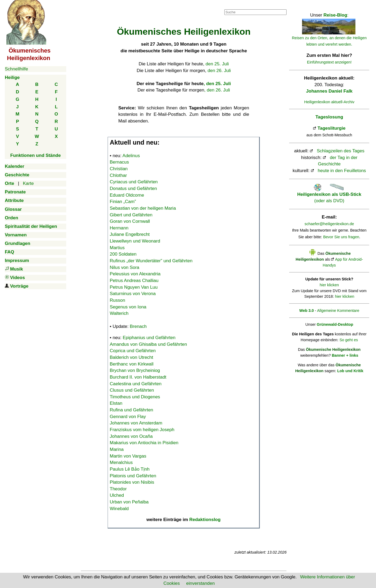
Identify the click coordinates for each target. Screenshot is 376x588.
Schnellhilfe (16, 69)
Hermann (119, 228)
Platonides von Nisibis (132, 482)
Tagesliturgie (332, 128)
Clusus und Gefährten (132, 390)
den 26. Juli (219, 71)
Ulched (117, 495)
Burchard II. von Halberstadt (138, 377)
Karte (28, 183)
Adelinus (131, 156)
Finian (123, 202)
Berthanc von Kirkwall (132, 364)
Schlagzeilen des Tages (340, 151)
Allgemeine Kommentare (338, 311)
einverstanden (200, 583)
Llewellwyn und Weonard (135, 241)
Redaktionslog (205, 520)
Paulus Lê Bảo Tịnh (130, 469)
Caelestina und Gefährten (136, 384)
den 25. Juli (217, 64)
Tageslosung (329, 117)
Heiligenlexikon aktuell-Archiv (329, 102)
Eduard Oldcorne (127, 195)
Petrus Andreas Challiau (134, 281)
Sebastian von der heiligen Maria (143, 208)
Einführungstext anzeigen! (329, 62)
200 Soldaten (123, 254)
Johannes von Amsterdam (136, 423)
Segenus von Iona (128, 307)
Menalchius (121, 462)
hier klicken (329, 285)
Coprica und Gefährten (133, 351)
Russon (117, 300)
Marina (117, 449)
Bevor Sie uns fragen (341, 237)
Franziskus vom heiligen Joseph (142, 430)
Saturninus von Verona (133, 294)
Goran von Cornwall (130, 221)
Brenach (138, 326)
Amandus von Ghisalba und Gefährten (148, 344)
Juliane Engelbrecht (130, 234)
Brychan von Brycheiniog (135, 370)
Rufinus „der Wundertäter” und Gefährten (151, 261)
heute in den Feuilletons (342, 171)
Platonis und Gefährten (133, 476)
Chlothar (118, 175)
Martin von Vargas (128, 456)
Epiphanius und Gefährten (149, 338)
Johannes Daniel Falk (329, 91)
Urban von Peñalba (129, 502)
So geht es (349, 340)
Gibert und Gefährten (131, 215)
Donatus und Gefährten (133, 188)
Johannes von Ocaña (131, 436)
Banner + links (345, 355)
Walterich (119, 313)
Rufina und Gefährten (132, 410)
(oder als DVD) (329, 194)
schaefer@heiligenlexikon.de (329, 224)
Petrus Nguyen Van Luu (134, 287)
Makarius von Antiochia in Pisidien (144, 443)
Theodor (118, 489)
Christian (119, 169)
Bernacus (119, 162)
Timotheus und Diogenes (135, 397)
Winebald (119, 509)
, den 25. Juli (217, 84)
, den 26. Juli (217, 90)
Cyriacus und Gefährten (134, 182)
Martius (117, 248)
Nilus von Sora (125, 267)
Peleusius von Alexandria (135, 274)
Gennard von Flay (128, 417)
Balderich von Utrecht (132, 357)
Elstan (116, 403)
